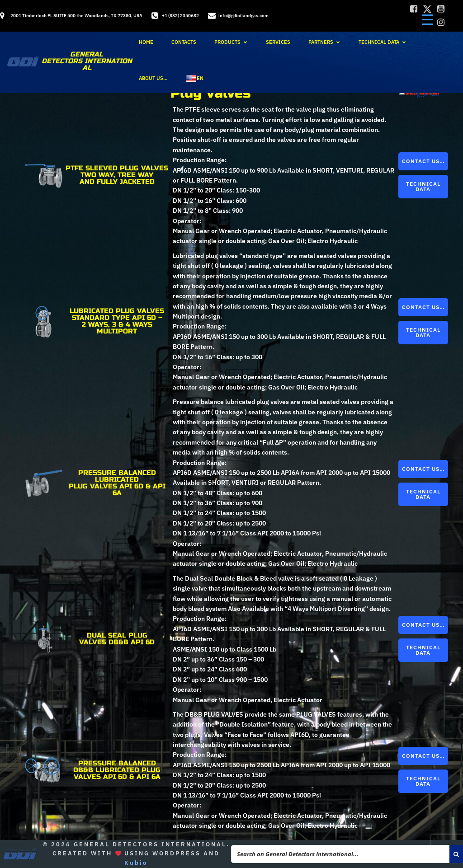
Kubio (136, 863)
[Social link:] (414, 9)
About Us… (153, 78)
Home (146, 42)
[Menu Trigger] (428, 19)
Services (278, 42)
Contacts (184, 42)
